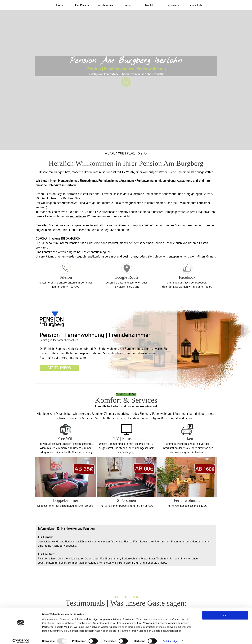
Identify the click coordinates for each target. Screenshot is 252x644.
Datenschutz (195, 5)
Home (60, 5)
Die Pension (82, 5)
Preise (127, 5)
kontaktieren (78, 216)
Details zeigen (171, 638)
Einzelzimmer (105, 5)
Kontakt (150, 5)
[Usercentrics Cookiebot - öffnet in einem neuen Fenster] (21, 638)
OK (225, 612)
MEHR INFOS (59, 368)
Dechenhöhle (72, 198)
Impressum (172, 5)
